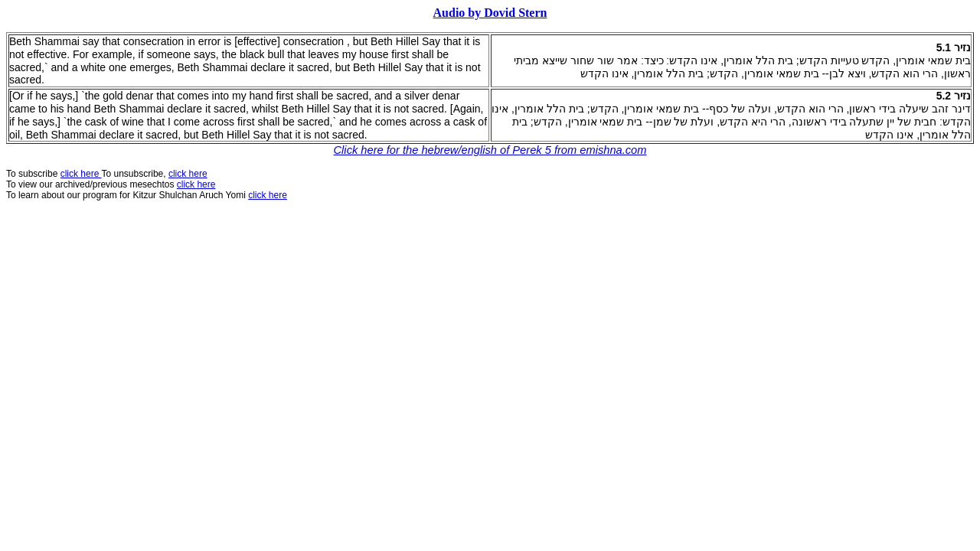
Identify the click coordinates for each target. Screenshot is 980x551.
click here (196, 184)
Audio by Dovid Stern (490, 13)
